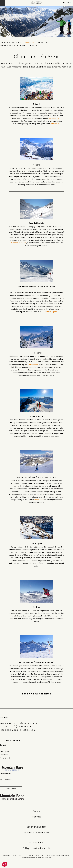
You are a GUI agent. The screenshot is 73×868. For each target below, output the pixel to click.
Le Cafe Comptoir (50, 312)
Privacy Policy (36, 843)
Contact (36, 817)
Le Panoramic (55, 118)
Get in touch (13, 741)
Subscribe (11, 789)
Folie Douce (39, 500)
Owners (37, 811)
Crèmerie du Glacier (18, 243)
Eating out (44, 42)
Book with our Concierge (37, 694)
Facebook (5, 758)
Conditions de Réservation (36, 832)
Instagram (6, 751)
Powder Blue (48, 857)
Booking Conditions (37, 827)
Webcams (34, 45)
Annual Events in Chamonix (13, 45)
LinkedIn (4, 755)
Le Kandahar (33, 364)
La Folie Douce (56, 124)
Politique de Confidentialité (36, 848)
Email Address (6, 780)
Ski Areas (29, 42)
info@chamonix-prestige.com (18, 730)
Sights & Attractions (10, 42)
